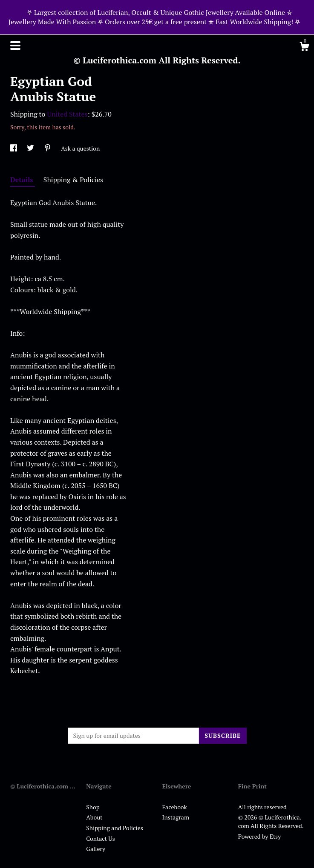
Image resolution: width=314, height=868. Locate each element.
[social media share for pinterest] (48, 148)
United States (67, 114)
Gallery (96, 849)
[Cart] (304, 48)
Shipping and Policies (115, 828)
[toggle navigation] (15, 46)
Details (23, 180)
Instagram (176, 817)
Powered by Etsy (259, 836)
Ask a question (80, 148)
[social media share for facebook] (14, 148)
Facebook (175, 807)
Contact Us (101, 838)
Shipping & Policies (73, 180)
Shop (93, 807)
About (94, 817)
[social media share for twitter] (31, 148)
